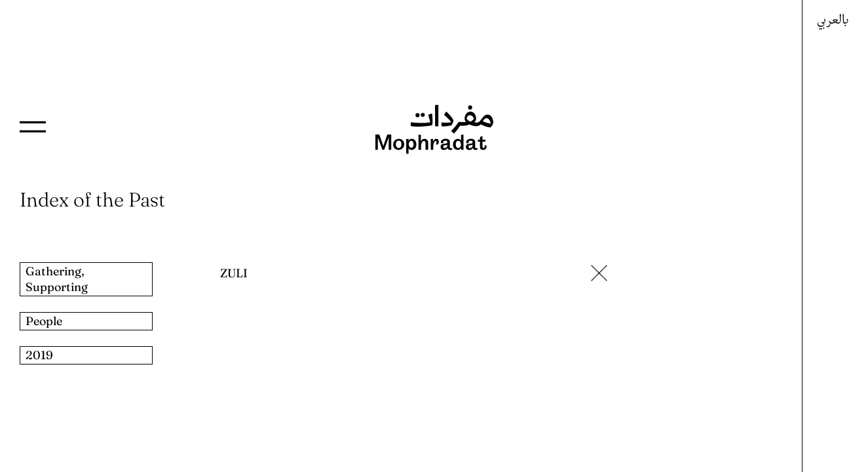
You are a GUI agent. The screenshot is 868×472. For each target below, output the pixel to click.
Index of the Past (92, 200)
